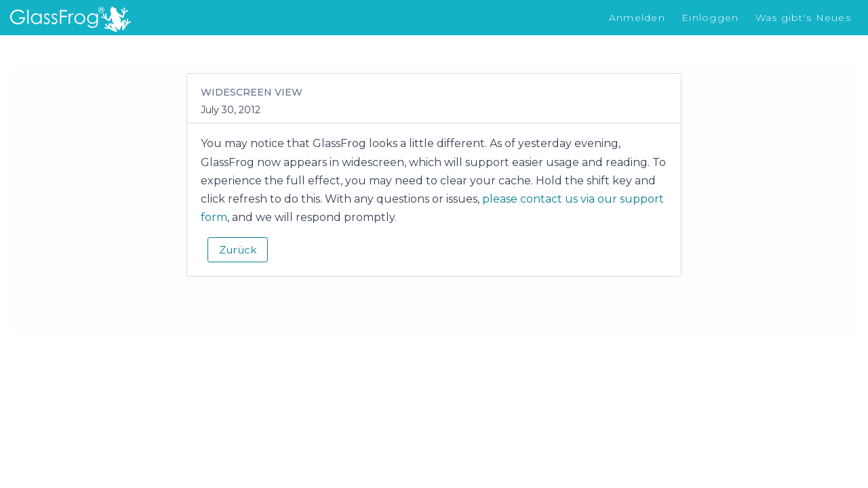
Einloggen (710, 18)
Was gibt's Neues (803, 18)
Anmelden (637, 18)
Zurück (238, 250)
